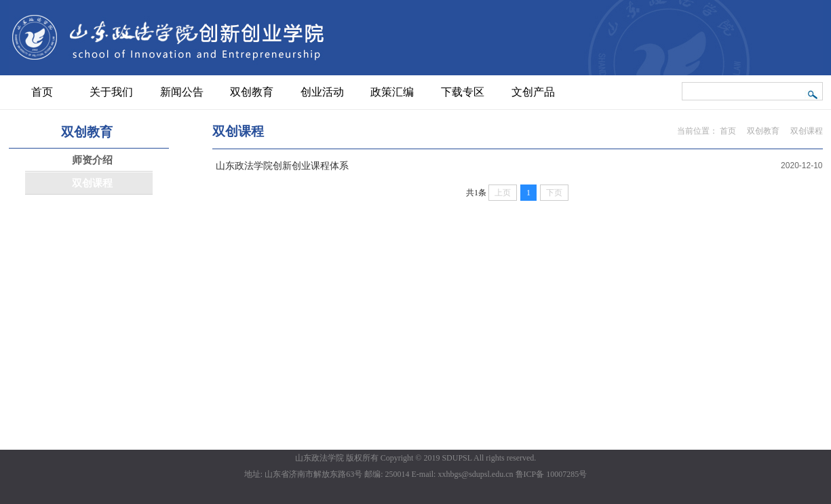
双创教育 (763, 131)
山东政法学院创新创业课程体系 (282, 166)
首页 (728, 131)
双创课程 (807, 131)
